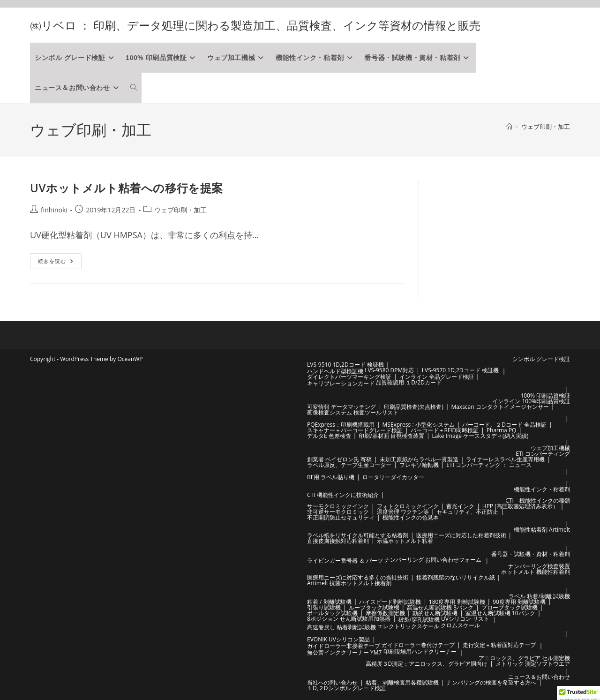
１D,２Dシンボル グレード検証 (346, 688)
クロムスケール (460, 625)
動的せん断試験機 (435, 613)
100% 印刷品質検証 (545, 395)
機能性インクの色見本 (411, 517)
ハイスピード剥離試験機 (390, 602)
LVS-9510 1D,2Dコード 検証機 (345, 365)
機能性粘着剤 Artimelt (542, 530)
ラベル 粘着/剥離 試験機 (539, 596)
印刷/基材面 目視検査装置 (391, 436)
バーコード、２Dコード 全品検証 (504, 425)
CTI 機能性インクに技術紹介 (343, 495)
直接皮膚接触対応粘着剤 (338, 541)
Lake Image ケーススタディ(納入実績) (480, 436)
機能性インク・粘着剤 (542, 489)
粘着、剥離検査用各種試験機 (402, 682)
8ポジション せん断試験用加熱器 (349, 619)
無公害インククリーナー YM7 (344, 652)
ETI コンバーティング (543, 454)
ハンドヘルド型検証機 (335, 371)
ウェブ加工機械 (550, 448)
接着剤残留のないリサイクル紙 (456, 577)
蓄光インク (460, 506)
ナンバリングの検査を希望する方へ (491, 682)
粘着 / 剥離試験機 (329, 602)
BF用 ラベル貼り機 (331, 477)
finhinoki (54, 210)
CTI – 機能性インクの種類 (538, 501)
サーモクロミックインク (338, 506)
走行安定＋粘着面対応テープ (499, 645)
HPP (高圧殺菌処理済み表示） (520, 506)
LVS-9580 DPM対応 (389, 370)
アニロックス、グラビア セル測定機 (524, 658)
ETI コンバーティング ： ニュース (489, 465)
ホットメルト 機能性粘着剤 (536, 572)
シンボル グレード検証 (541, 359)
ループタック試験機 (374, 607)
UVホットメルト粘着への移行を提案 (127, 188)
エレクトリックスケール (408, 626)
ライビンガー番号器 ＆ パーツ (345, 561)
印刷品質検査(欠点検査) (414, 407)
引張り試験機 (324, 607)
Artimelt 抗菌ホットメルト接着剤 (349, 583)
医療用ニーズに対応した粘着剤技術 (461, 535)
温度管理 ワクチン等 (403, 512)
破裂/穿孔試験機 (419, 620)
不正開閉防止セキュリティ (341, 517)
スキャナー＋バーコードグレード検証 (355, 430)
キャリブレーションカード (341, 383)
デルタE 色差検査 (329, 436)
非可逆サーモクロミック (338, 512)
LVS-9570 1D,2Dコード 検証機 (460, 370)
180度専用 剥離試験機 (457, 602)
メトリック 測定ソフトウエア (533, 664)
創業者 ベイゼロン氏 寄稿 (339, 459)
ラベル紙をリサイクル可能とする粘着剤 (358, 535)
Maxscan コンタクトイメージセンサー (500, 407)
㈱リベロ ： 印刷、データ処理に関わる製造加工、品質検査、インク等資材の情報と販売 (255, 25)
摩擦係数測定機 (385, 613)
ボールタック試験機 (332, 613)
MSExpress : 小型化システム (419, 425)
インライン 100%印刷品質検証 (531, 401)
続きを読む (57, 263)
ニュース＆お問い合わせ (539, 677)
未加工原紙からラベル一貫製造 (419, 459)
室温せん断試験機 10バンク (500, 613)
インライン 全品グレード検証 (437, 377)
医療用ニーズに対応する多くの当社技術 (358, 577)
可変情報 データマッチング (341, 407)
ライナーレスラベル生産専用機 (505, 459)
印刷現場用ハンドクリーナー (420, 651)
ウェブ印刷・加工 (546, 127)
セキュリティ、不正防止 (467, 512)
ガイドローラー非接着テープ (344, 646)
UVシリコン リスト (465, 619)
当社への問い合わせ (332, 682)
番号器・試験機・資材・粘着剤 (531, 554)
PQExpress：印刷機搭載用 (341, 425)
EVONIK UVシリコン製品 (338, 639)
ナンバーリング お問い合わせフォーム (433, 560)
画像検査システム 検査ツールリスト (353, 412)
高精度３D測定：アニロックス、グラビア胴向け (427, 664)
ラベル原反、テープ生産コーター (349, 465)
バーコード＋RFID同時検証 (445, 430)
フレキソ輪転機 (419, 465)
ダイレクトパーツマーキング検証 (349, 377)
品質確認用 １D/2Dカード (409, 382)
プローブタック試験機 (510, 607)
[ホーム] (509, 127)
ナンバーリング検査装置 (539, 566)
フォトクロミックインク (408, 506)
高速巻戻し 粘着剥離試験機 (341, 627)
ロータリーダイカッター (393, 477)
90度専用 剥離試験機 (519, 602)
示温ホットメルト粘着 (405, 541)
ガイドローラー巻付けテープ (418, 645)
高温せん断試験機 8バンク (440, 607)
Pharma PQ (502, 430)
